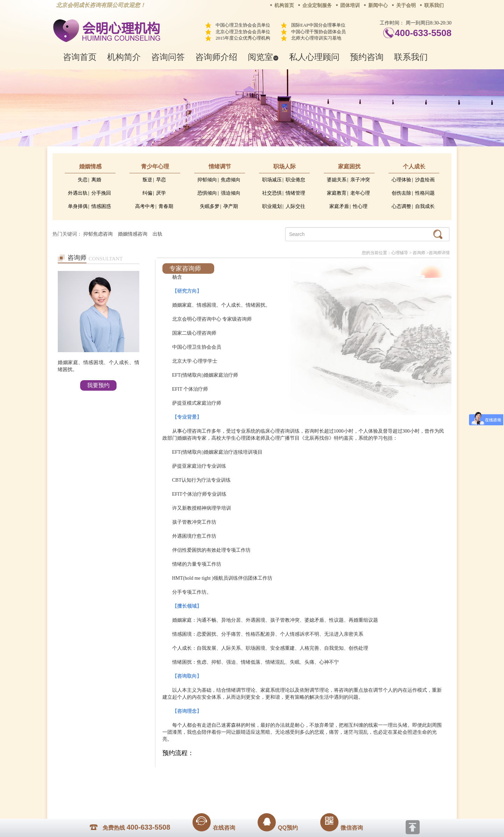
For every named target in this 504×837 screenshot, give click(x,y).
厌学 (161, 193)
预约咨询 (367, 57)
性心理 (360, 206)
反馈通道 (266, 778)
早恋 (161, 180)
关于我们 (181, 778)
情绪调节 (220, 166)
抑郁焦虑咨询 (98, 234)
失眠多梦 (210, 206)
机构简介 (124, 57)
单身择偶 (78, 206)
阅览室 (263, 57)
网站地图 (295, 778)
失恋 (83, 180)
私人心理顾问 (314, 57)
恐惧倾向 (207, 193)
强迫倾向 (231, 193)
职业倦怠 (295, 180)
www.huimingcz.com (247, 794)
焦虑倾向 (231, 180)
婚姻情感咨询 (133, 234)
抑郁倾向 (207, 180)
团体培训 (350, 5)
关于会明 (406, 5)
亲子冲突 (360, 180)
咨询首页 (80, 57)
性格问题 (425, 193)
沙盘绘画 (425, 180)
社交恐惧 (272, 193)
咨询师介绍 (216, 57)
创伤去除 (401, 193)
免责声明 (323, 778)
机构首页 (284, 5)
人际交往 (295, 206)
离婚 (96, 180)
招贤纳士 (238, 778)
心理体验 (401, 180)
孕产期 (231, 206)
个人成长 (414, 166)
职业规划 (272, 206)
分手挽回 (101, 193)
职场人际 (285, 166)
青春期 (166, 206)
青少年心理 (155, 166)
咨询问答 (168, 57)
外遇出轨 (78, 193)
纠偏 (147, 193)
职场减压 (272, 180)
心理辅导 (400, 253)
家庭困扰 (349, 166)
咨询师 (419, 253)
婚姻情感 (90, 166)
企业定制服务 (317, 5)
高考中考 (145, 206)
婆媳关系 (337, 180)
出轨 (157, 234)
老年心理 (360, 193)
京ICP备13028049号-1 (278, 788)
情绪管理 (295, 193)
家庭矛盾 (339, 206)
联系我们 (434, 5)
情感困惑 (101, 206)
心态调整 (401, 206)
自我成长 (425, 206)
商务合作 (210, 778)
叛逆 (147, 180)
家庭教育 (337, 193)
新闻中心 (378, 5)
